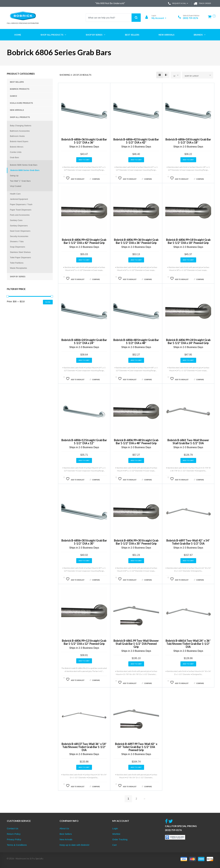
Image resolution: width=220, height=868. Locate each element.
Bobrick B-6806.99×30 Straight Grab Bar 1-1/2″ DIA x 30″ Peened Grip (136, 542)
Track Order (202, 4)
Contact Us (13, 828)
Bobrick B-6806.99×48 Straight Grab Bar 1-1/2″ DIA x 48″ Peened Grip (136, 442)
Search (136, 18)
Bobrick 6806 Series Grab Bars (25, 170)
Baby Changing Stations (21, 126)
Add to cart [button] (84, 160)
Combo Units (16, 152)
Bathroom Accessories (20, 131)
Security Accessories (19, 236)
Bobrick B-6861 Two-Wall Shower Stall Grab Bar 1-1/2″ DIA (188, 442)
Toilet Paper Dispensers (20, 257)
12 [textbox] (174, 76)
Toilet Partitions (17, 263)
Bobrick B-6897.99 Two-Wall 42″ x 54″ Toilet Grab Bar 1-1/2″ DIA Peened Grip (136, 747)
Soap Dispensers (17, 247)
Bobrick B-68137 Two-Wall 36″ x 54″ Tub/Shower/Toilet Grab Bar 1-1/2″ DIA (84, 747)
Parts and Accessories (20, 215)
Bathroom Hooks (17, 136)
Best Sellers (17, 82)
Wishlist (116, 834)
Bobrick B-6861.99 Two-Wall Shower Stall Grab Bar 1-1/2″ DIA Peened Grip (136, 644)
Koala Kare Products (21, 103)
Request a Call (178, 4)
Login (115, 828)
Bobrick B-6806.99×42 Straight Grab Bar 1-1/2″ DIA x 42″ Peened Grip (84, 241)
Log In (154, 15)
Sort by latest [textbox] (192, 76)
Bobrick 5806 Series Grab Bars (24, 165)
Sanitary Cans (16, 220)
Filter (48, 302)
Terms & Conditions (17, 845)
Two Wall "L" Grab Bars (20, 181)
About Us (64, 828)
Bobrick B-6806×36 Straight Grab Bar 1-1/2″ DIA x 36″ (84, 141)
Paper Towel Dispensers (21, 210)
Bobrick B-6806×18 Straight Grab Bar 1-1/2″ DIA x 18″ (188, 141)
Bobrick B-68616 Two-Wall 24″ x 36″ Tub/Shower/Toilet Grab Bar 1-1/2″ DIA (188, 644)
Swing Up (14, 176)
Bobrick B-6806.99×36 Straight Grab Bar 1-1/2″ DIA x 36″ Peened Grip (136, 241)
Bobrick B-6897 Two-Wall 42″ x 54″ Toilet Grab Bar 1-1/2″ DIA (188, 542)
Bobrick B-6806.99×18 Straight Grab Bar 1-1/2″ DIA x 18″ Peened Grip (188, 241)
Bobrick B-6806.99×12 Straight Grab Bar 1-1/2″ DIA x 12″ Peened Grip (84, 642)
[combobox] (176, 75)
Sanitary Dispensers (19, 226)
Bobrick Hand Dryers (19, 141)
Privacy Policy (14, 839)
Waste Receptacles (18, 268)
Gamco (13, 96)
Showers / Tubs (17, 241)
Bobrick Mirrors (17, 147)
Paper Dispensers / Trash (21, 204)
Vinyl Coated (16, 186)
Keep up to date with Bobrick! (74, 845)
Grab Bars (14, 157)
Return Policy (14, 834)
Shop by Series (18, 277)
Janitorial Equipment (19, 199)
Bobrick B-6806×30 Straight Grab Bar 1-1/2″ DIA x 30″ (84, 542)
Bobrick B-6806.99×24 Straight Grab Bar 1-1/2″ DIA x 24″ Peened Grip (188, 341)
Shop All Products (20, 117)
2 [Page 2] (136, 799)
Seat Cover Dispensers (20, 231)
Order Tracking (120, 839)
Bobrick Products (20, 89)
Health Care (15, 194)
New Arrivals (17, 110)
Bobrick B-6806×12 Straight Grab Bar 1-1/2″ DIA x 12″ (84, 442)
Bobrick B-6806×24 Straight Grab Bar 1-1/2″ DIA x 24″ (84, 341)
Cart (114, 845)
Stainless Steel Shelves (20, 252)
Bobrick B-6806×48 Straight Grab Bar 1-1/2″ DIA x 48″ (136, 341)
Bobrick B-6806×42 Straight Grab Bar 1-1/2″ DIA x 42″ (136, 141)
